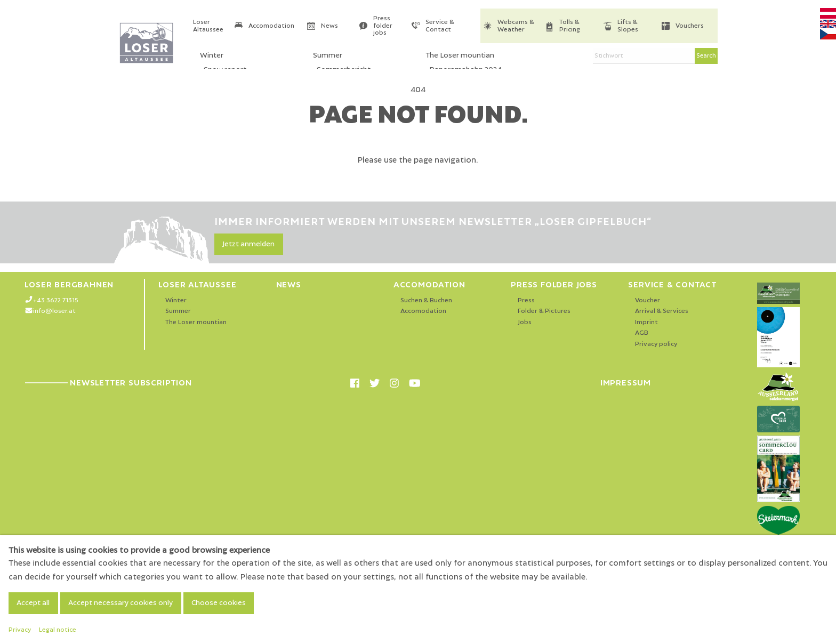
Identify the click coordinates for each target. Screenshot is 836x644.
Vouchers (690, 26)
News (329, 26)
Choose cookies (219, 603)
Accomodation (271, 26)
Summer (178, 311)
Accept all (33, 603)
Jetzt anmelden (248, 244)
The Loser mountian (196, 322)
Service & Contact (440, 26)
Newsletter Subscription (108, 383)
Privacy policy (656, 344)
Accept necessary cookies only (120, 603)
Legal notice (58, 630)
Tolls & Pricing (570, 26)
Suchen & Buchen (426, 300)
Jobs (525, 322)
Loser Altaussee (208, 26)
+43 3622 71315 (56, 300)
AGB (642, 333)
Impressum (626, 383)
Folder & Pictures (544, 311)
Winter (176, 300)
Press (526, 300)
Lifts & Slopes (628, 26)
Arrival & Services (662, 311)
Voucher (648, 300)
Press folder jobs (383, 26)
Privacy (20, 630)
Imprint (646, 322)
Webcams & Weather (516, 26)
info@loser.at (54, 311)
